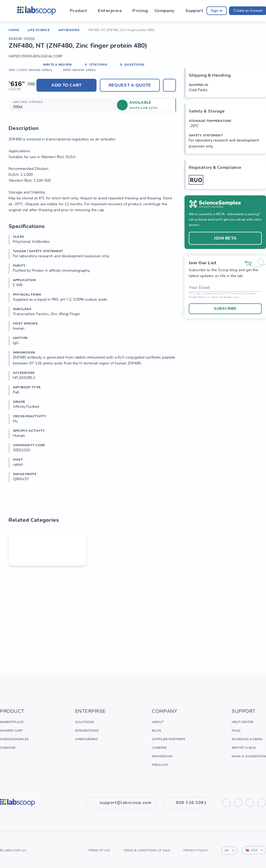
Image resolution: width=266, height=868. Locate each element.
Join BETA (225, 238)
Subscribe (225, 309)
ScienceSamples (14, 739)
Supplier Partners (169, 739)
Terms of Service (221, 297)
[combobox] (229, 851)
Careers (159, 748)
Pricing (140, 11)
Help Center (242, 722)
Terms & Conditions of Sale (147, 850)
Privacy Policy (197, 297)
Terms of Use (99, 850)
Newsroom (162, 756)
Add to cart (66, 85)
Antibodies (69, 30)
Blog (157, 731)
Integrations (87, 731)
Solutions (85, 722)
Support (194, 11)
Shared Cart (11, 731)
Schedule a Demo (247, 739)
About (158, 722)
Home (14, 30)
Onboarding (86, 739)
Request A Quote (130, 85)
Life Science (39, 30)
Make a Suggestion (249, 756)
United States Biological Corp (35, 56)
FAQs (236, 731)
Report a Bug (244, 748)
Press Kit (160, 765)
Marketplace (12, 722)
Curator (8, 748)
